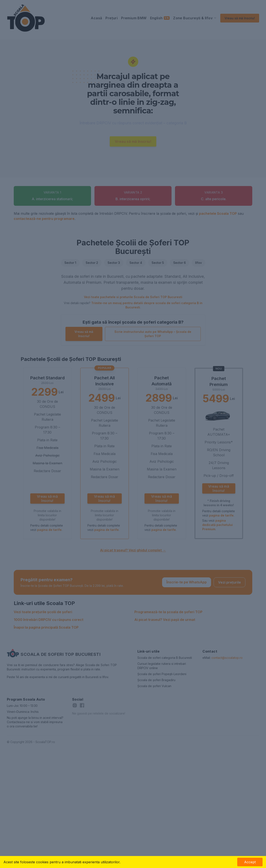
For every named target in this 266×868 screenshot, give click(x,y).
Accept (250, 862)
